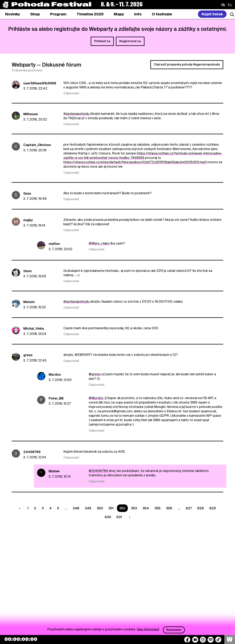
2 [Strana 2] (35, 508)
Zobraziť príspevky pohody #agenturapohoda (187, 64)
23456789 (32, 452)
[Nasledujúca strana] (129, 517)
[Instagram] (203, 640)
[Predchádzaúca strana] (20, 508)
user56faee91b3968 (40, 83)
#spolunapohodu (76, 114)
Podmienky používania (27, 70)
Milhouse (31, 114)
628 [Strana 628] (200, 508)
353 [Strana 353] (134, 508)
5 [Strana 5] (58, 508)
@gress (95, 374)
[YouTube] (195, 640)
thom (27, 271)
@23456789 (98, 471)
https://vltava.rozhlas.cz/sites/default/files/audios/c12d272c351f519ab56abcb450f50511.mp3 (135, 162)
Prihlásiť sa (102, 41)
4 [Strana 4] (50, 508)
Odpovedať (71, 93)
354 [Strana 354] (146, 508)
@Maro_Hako (99, 243)
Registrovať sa (130, 41)
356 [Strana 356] (169, 508)
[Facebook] (187, 640)
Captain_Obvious (37, 145)
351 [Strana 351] (111, 508)
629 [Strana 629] (213, 508)
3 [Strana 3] (43, 508)
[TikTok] (218, 640)
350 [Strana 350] (100, 508)
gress (28, 355)
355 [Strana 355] (157, 508)
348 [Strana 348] (76, 508)
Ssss (27, 193)
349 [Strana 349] (88, 508)
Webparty (24, 65)
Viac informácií (148, 629)
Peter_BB (56, 398)
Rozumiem (174, 630)
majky (28, 220)
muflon (54, 244)
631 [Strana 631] (119, 517)
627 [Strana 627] (189, 508)
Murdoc (55, 374)
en (230, 5)
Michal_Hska (34, 328)
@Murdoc (96, 398)
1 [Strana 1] (28, 508)
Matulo (29, 302)
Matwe (54, 471)
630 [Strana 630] (108, 517)
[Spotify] (211, 640)
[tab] (35, 14)
